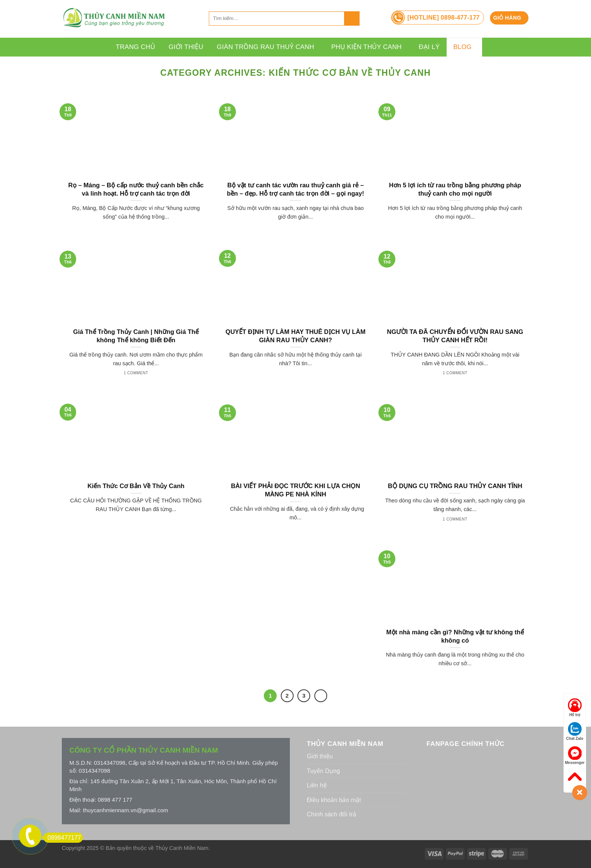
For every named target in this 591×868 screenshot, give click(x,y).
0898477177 (62, 838)
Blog (464, 47)
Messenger (575, 755)
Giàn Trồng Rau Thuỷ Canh (267, 47)
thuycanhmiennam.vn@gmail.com (126, 810)
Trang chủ (135, 47)
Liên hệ (317, 785)
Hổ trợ (575, 708)
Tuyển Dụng (323, 771)
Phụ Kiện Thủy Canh (368, 47)
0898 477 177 (115, 800)
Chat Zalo (575, 731)
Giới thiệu (186, 47)
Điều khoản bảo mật (334, 800)
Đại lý (429, 47)
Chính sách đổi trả (331, 814)
